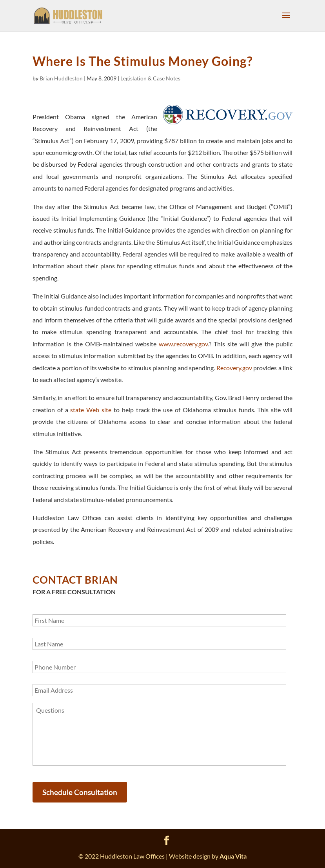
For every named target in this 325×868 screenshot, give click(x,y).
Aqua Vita (233, 856)
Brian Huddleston (61, 78)
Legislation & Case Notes (150, 78)
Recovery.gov (234, 368)
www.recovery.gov (183, 344)
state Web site (91, 410)
